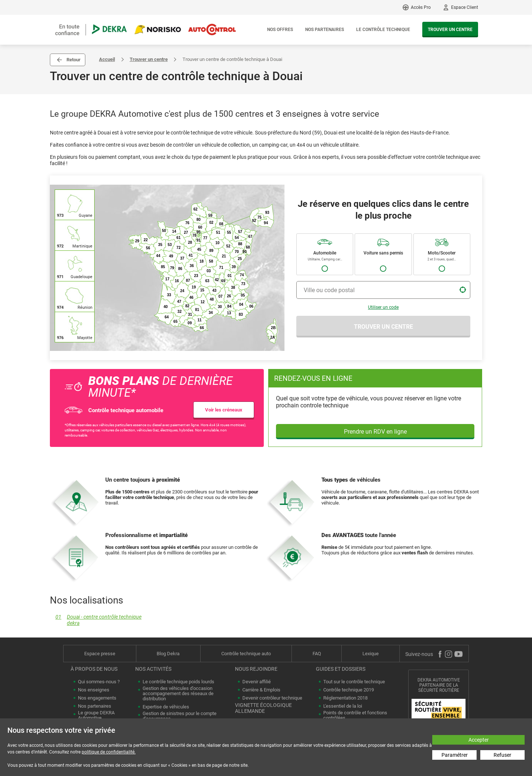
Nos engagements (97, 698)
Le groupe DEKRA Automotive (96, 715)
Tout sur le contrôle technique (354, 682)
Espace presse (100, 654)
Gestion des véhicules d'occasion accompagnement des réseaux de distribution (178, 694)
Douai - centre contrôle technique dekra (96, 620)
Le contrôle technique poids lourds (178, 682)
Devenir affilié (257, 682)
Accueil (107, 59)
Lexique (371, 654)
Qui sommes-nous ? (99, 682)
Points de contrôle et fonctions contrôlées (355, 715)
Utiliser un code (383, 307)
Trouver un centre (450, 30)
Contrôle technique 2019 (349, 690)
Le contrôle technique (383, 30)
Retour (74, 60)
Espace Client (465, 7)
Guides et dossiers (341, 669)
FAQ (317, 654)
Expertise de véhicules (166, 707)
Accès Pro (421, 7)
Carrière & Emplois (261, 690)
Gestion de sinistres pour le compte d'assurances (180, 716)
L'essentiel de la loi (343, 706)
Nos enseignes (94, 690)
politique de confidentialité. (109, 752)
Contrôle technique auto (246, 654)
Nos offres (280, 30)
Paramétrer (455, 755)
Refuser (502, 755)
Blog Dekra (168, 654)
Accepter (479, 740)
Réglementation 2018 (345, 698)
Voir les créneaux (224, 410)
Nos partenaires (325, 30)
